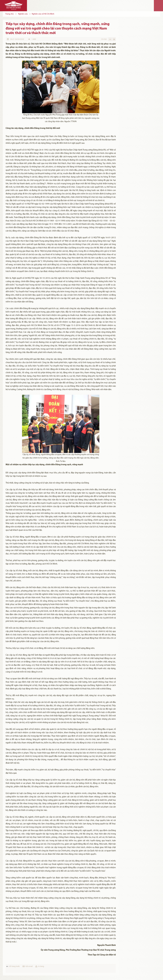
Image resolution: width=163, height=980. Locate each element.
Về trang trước (14, 966)
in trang (41, 966)
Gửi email (29, 966)
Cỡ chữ (104, 39)
